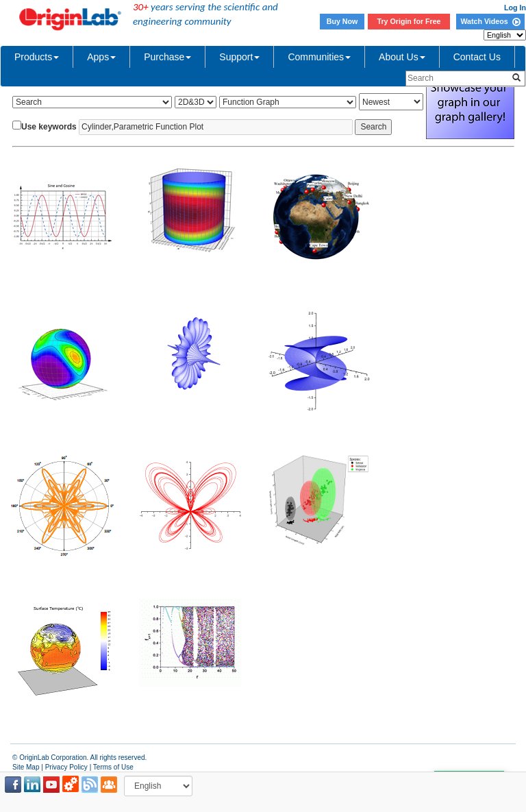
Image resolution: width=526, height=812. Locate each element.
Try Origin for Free (409, 21)
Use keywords (49, 127)
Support (239, 57)
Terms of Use (113, 767)
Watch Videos (490, 21)
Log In (515, 8)
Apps (101, 57)
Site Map (26, 767)
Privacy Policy (66, 767)
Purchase (167, 57)
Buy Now (342, 21)
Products (37, 57)
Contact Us (477, 57)
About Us (402, 57)
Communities (319, 57)
